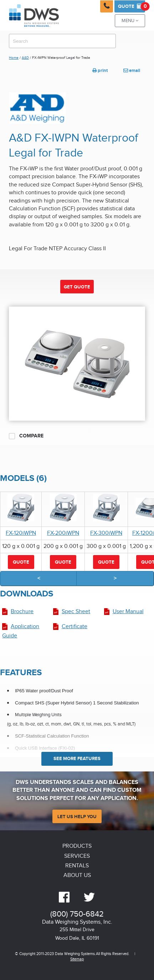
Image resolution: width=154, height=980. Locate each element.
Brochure (22, 612)
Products (77, 846)
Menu (130, 21)
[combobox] (62, 41)
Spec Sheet (76, 612)
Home (14, 58)
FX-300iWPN (106, 533)
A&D (25, 58)
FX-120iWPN (21, 533)
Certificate (75, 627)
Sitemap (77, 959)
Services (77, 856)
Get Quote (77, 287)
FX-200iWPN (63, 533)
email (132, 71)
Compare (26, 436)
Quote (132, 6)
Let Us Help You (77, 817)
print (100, 71)
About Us (77, 875)
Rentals (77, 866)
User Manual (128, 612)
